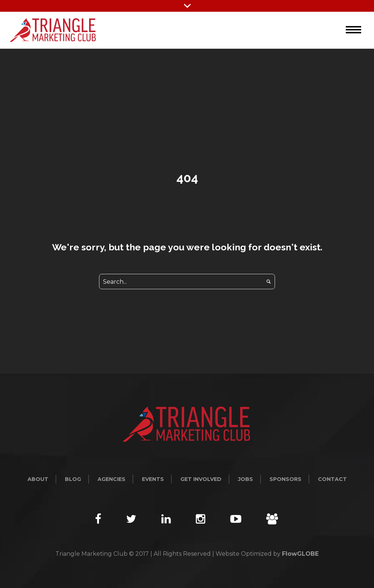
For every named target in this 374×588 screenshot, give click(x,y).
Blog (73, 479)
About (38, 479)
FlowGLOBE (300, 554)
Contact (332, 479)
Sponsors (285, 479)
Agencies (111, 479)
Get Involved (201, 479)
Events (153, 479)
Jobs (245, 479)
